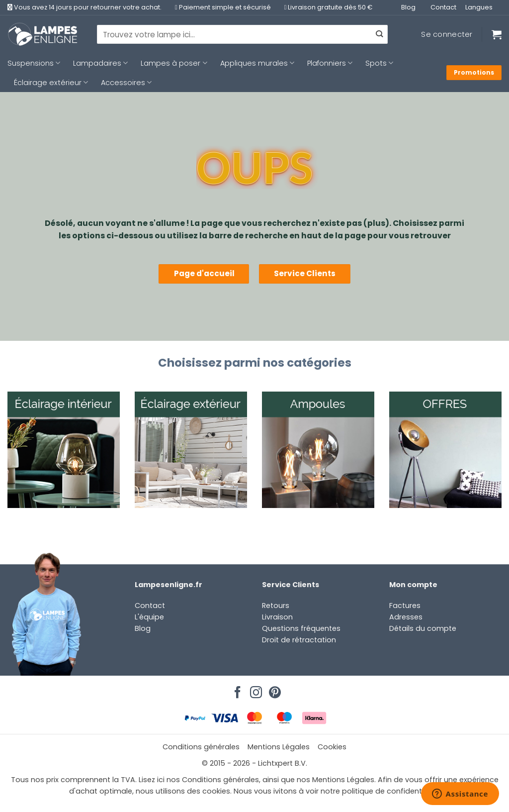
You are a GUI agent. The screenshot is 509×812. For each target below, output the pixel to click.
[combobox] (242, 34)
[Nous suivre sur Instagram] (254, 690)
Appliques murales (257, 63)
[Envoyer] (379, 34)
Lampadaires (100, 63)
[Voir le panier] (497, 34)
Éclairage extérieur (51, 83)
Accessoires (126, 83)
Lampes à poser (174, 63)
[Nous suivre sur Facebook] (236, 690)
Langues (479, 7)
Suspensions (34, 63)
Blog (408, 7)
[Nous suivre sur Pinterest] (273, 690)
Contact (443, 7)
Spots (379, 63)
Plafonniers (330, 63)
